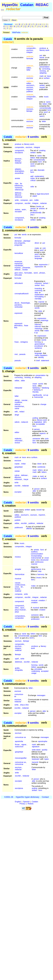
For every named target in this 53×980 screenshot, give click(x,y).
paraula (22, 354)
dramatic (41, 170)
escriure (30, 50)
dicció (17, 303)
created (42, 610)
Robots (31, 804)
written (42, 85)
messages (41, 695)
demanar (18, 241)
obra (17, 608)
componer (19, 203)
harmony (41, 574)
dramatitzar (19, 171)
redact (22, 412)
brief (38, 361)
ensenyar (18, 262)
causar (18, 583)
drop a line (24, 705)
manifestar (19, 266)
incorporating (36, 556)
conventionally (45, 108)
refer (32, 187)
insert (35, 384)
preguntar (18, 245)
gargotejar (19, 467)
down (39, 464)
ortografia (19, 670)
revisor (17, 443)
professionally (36, 213)
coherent (38, 283)
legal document (43, 194)
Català (8, 39)
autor (24, 210)
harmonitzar (20, 574)
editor (17, 432)
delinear (18, 193)
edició (17, 422)
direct (37, 243)
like (35, 211)
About (14, 20)
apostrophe (43, 741)
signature (36, 747)
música (18, 557)
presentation (44, 67)
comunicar (19, 764)
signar (24, 745)
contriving (38, 291)
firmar (17, 745)
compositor (19, 618)
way (40, 571)
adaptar (18, 169)
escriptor (18, 212)
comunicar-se (19, 695)
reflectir (17, 270)
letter (44, 121)
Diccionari (8, 24)
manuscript (38, 397)
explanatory (39, 176)
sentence (38, 348)
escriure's (30, 85)
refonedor (19, 441)
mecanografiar (21, 758)
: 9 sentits (27, 137)
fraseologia (25, 303)
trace (49, 76)
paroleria (18, 305)
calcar (17, 475)
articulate (18, 275)
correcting (46, 69)
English (18, 802)
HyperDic (10, 5)
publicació (19, 528)
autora (17, 210)
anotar (17, 178)
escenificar (19, 173)
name (48, 102)
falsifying (36, 388)
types (46, 759)
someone (36, 439)
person (37, 429)
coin (44, 248)
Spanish (26, 802)
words (42, 57)
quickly (45, 750)
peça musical (20, 610)
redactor (18, 439)
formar (17, 589)
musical (34, 600)
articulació (19, 283)
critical (33, 180)
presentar (26, 268)
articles (42, 208)
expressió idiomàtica (18, 324)
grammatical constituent (39, 345)
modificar (18, 402)
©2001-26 (9, 797)
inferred (38, 324)
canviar (25, 400)
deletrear (19, 662)
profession (35, 619)
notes (33, 178)
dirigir (17, 415)
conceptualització (22, 294)
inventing (38, 288)
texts (35, 386)
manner (41, 302)
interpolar (18, 388)
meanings (44, 320)
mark (42, 76)
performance (36, 569)
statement (45, 361)
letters (45, 104)
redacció (25, 422)
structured (44, 560)
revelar (25, 270)
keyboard (36, 759)
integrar (30, 52)
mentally (38, 299)
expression (43, 265)
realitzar (18, 591)
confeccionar (20, 585)
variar (17, 408)
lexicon (37, 256)
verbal (45, 283)
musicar (18, 579)
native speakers (41, 355)
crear (17, 587)
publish (18, 520)
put (41, 55)
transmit (35, 762)
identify (41, 357)
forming (38, 342)
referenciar (19, 190)
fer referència (19, 185)
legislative (38, 422)
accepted (45, 671)
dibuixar (18, 195)
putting (35, 418)
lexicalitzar (19, 253)
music (46, 97)
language (38, 258)
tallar (28, 70)
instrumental (36, 558)
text (34, 441)
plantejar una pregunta (22, 242)
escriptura (19, 153)
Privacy (22, 804)
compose (24, 200)
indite (36, 200)
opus (22, 608)
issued (42, 87)
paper (35, 196)
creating (42, 150)
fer (22, 587)
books (39, 206)
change (43, 404)
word (46, 112)
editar (29, 68)
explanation (39, 295)
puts (47, 439)
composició (19, 150)
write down (36, 750)
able (34, 491)
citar (17, 184)
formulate (28, 273)
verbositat (18, 307)
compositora (20, 616)
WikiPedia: (20, 32)
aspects (43, 433)
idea (36, 293)
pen (31, 200)
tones (33, 560)
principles (38, 669)
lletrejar (29, 111)
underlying (36, 671)
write (17, 200)
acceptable (40, 424)
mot (16, 354)
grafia (17, 668)
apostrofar (19, 741)
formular (30, 59)
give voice (19, 273)
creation (42, 600)
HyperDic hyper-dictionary (28, 797)
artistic (36, 550)
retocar (17, 404)
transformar (19, 406)
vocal (46, 558)
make (37, 248)
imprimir (30, 89)
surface (47, 78)
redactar (18, 163)
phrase (42, 273)
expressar (18, 264)
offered (29, 529)
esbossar (19, 197)
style (40, 311)
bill (44, 422)
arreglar (18, 569)
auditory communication (37, 553)
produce (43, 48)
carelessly (41, 467)
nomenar (18, 188)
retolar (17, 471)
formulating (39, 297)
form (49, 110)
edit (16, 412)
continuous (39, 562)
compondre (31, 48)
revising (43, 71)
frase (17, 342)
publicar (30, 91)
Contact (45, 797)
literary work (44, 50)
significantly (37, 395)
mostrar (18, 268)
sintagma (24, 342)
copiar (17, 464)
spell (17, 659)
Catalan (27, 5)
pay (32, 215)
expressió (18, 313)
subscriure (19, 747)
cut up (46, 395)
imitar (23, 464)
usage (34, 673)
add (32, 176)
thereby (36, 392)
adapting (43, 73)
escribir (28, 203)
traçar (26, 479)
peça (17, 612)
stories (33, 208)
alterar (17, 400)
